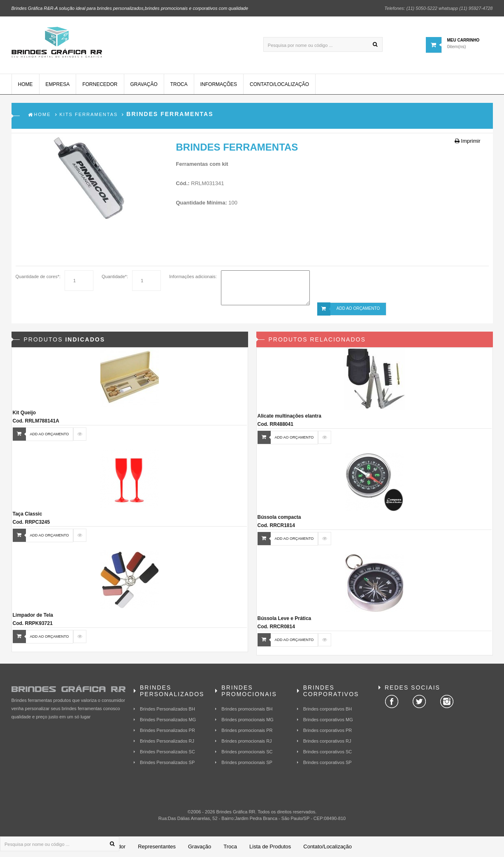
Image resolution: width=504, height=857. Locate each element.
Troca (179, 84)
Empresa (58, 84)
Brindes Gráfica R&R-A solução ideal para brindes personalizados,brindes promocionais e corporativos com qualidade (130, 8)
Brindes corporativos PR (328, 730)
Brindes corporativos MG (328, 720)
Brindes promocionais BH (247, 709)
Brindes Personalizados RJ (167, 741)
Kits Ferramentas (89, 114)
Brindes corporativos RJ (327, 741)
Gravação (144, 84)
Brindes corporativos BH (328, 709)
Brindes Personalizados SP (167, 762)
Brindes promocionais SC (247, 752)
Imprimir (468, 141)
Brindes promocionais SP (247, 762)
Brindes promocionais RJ (246, 741)
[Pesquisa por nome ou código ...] (323, 44)
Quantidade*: (115, 276)
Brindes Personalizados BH (167, 709)
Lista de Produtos (270, 847)
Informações (219, 84)
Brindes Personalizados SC (167, 752)
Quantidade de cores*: (38, 276)
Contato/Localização (279, 84)
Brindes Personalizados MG (168, 720)
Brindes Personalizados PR (167, 730)
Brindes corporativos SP (327, 762)
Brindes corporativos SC (328, 752)
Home (26, 84)
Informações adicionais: (193, 276)
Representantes (157, 847)
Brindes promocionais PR (247, 730)
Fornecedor (100, 84)
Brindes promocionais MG (247, 720)
